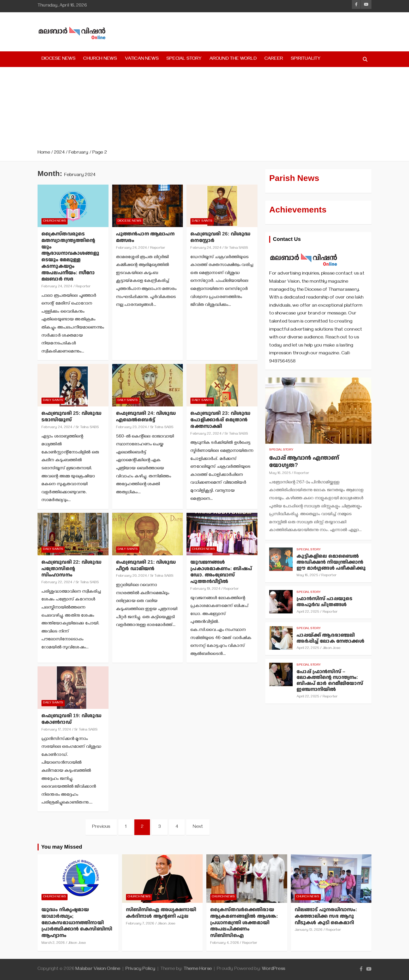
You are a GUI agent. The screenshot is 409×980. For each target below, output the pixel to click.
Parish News (294, 178)
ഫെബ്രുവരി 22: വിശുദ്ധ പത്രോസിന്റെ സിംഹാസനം (71, 569)
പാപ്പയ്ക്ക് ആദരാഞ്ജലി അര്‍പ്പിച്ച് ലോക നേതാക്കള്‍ (330, 638)
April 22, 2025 (308, 612)
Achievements (298, 210)
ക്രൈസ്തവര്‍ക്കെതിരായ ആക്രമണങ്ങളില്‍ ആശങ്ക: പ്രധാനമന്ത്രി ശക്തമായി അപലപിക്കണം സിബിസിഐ (244, 923)
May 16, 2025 (280, 474)
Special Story (184, 59)
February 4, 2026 (225, 943)
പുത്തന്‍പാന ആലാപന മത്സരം (145, 237)
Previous (101, 827)
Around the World (233, 59)
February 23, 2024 (131, 428)
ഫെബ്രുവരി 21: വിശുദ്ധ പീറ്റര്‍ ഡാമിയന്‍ (146, 565)
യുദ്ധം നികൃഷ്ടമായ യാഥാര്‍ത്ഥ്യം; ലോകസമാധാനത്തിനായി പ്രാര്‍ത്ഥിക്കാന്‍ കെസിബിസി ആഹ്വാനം (77, 923)
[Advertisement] (204, 110)
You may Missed (62, 847)
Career (274, 59)
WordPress (273, 969)
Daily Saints (202, 221)
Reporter (83, 287)
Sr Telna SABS (236, 248)
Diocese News (58, 59)
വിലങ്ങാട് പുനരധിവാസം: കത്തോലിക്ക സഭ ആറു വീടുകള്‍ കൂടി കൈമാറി (326, 916)
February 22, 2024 (206, 434)
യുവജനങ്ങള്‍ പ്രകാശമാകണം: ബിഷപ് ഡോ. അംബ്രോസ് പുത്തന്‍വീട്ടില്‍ (221, 572)
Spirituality (306, 59)
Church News (100, 59)
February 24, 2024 (57, 287)
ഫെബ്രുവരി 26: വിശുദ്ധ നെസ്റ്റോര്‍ (220, 237)
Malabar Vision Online (98, 969)
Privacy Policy (140, 969)
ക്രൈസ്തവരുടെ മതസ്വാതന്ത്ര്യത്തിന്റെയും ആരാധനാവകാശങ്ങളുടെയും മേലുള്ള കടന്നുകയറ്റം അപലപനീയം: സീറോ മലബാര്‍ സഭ (70, 257)
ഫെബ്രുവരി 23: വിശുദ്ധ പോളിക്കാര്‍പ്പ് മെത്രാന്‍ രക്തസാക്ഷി (220, 420)
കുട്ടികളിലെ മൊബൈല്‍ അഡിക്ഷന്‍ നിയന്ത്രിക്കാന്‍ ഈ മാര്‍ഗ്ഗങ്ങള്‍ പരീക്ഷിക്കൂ (331, 562)
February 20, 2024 (131, 576)
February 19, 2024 (205, 589)
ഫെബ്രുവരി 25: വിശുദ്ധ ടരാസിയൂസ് (71, 417)
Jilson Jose (332, 649)
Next (198, 827)
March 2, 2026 (53, 943)
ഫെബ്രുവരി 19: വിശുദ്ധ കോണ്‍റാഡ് (71, 719)
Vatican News (142, 59)
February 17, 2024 (56, 730)
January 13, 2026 (309, 930)
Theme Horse (198, 969)
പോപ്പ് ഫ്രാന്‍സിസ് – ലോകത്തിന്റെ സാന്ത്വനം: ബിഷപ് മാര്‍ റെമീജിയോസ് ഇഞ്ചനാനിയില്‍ (330, 681)
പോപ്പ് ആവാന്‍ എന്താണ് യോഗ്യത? (304, 462)
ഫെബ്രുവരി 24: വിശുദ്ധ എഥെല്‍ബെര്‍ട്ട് (146, 417)
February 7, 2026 (140, 924)
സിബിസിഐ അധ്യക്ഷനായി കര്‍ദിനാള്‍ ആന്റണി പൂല (161, 913)
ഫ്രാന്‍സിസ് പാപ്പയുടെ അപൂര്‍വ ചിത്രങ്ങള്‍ (324, 602)
